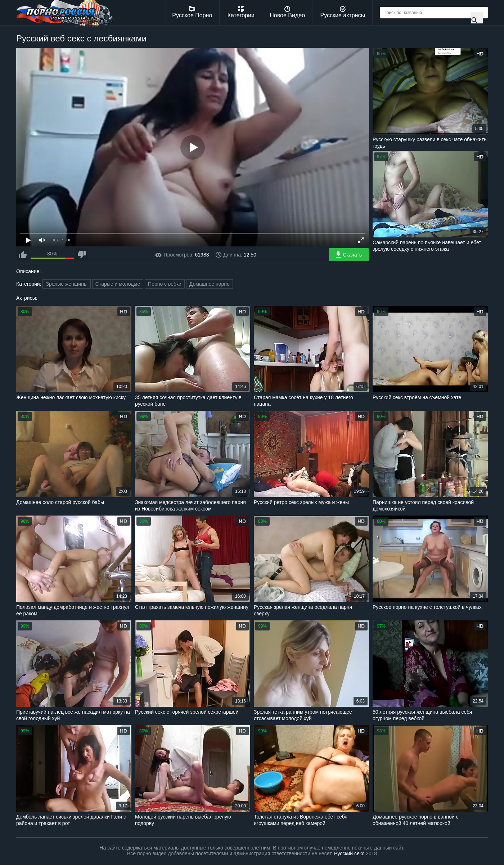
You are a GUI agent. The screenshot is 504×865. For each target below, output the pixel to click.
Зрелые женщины (67, 284)
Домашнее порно (210, 284)
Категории (241, 12)
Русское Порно (192, 12)
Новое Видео (287, 12)
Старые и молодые (118, 284)
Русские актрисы (343, 12)
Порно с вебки (165, 284)
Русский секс (349, 853)
